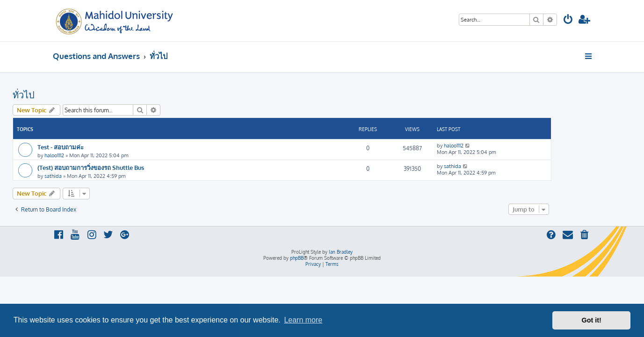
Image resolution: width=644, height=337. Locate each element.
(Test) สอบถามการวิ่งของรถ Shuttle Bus (131, 167)
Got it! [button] (592, 320)
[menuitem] (568, 20)
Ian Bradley (341, 252)
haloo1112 (94, 155)
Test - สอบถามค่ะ (101, 147)
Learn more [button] (303, 320)
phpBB (297, 258)
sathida (93, 176)
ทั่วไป (64, 95)
